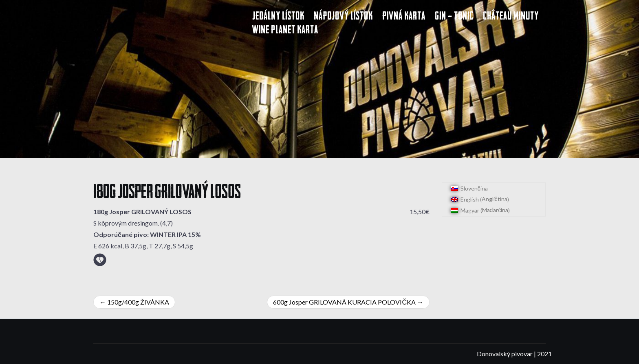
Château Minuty (511, 17)
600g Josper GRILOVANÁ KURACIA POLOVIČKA (344, 302)
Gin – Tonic (454, 17)
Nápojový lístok (343, 17)
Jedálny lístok (278, 17)
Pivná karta (404, 17)
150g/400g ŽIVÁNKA (138, 302)
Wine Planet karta (285, 31)
